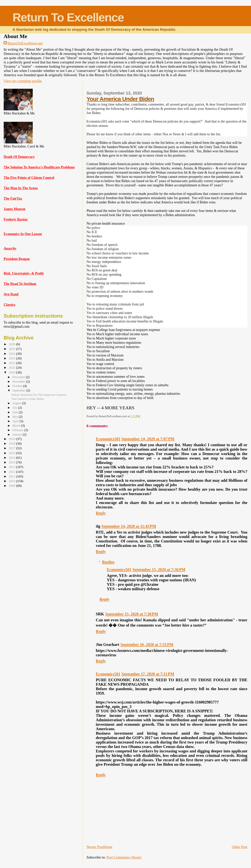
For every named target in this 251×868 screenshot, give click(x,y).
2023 (12, 358)
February (18, 430)
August (17, 403)
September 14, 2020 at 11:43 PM (129, 526)
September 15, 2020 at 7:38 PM (132, 614)
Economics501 (108, 439)
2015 (12, 458)
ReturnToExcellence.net (25, 43)
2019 (12, 439)
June (15, 412)
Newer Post (95, 847)
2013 (12, 467)
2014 (12, 462)
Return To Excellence (68, 17)
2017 (12, 448)
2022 (12, 363)
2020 (12, 372)
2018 (12, 444)
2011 (12, 476)
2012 (12, 472)
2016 (12, 453)
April (16, 421)
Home (108, 847)
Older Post (240, 847)
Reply (101, 513)
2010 (12, 481)
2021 (12, 368)
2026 (12, 344)
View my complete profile (23, 81)
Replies (108, 562)
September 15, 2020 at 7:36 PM (159, 570)
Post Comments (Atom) (124, 857)
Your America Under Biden (120, 99)
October (18, 386)
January (17, 434)
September (19, 390)
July (15, 408)
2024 (12, 354)
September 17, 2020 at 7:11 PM (148, 674)
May (15, 417)
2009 (12, 486)
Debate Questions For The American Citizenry (39, 395)
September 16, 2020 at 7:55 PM (147, 645)
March (17, 426)
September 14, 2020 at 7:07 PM (148, 439)
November (19, 382)
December (19, 377)
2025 (12, 349)
